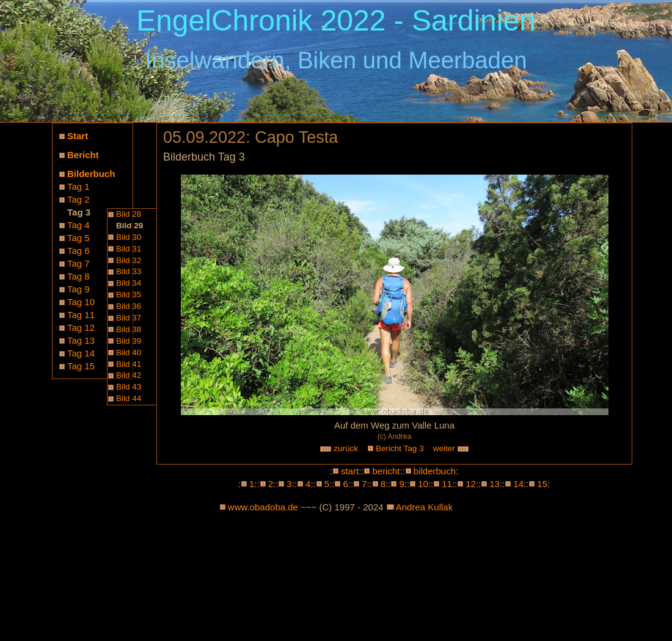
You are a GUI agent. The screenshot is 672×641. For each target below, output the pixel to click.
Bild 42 (129, 375)
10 (423, 484)
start (350, 471)
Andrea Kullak (424, 507)
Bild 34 (129, 283)
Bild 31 (129, 249)
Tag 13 (81, 340)
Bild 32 (129, 260)
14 (518, 484)
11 (447, 484)
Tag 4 (79, 225)
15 (542, 484)
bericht (386, 471)
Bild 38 (129, 329)
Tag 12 (81, 328)
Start (78, 136)
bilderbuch (435, 471)
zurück (339, 448)
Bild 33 (129, 271)
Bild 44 (129, 398)
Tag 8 (79, 276)
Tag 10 (81, 302)
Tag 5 (79, 238)
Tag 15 (81, 366)
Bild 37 (129, 318)
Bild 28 (129, 214)
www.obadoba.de (263, 507)
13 (495, 484)
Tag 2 (79, 199)
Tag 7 (79, 263)
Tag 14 (81, 353)
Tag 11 (81, 315)
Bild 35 (129, 295)
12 (471, 484)
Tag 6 (79, 251)
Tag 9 (79, 289)
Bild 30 (129, 237)
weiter (451, 448)
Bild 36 (129, 306)
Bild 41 (129, 364)
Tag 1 (79, 187)
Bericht (83, 155)
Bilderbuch (91, 174)
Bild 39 (129, 341)
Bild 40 (129, 353)
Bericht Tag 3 (400, 448)
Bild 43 (129, 387)
